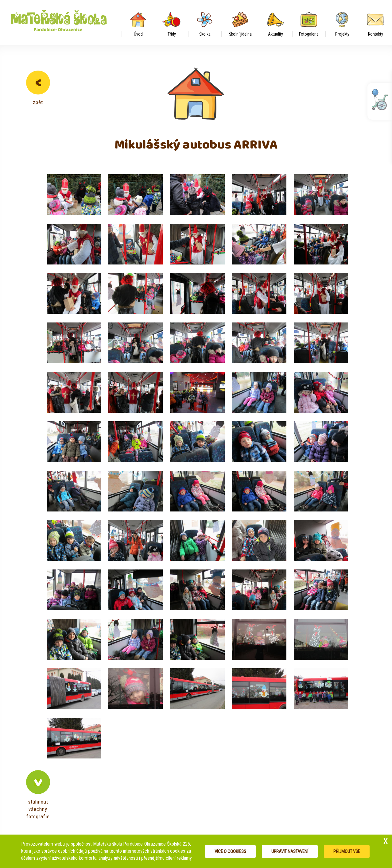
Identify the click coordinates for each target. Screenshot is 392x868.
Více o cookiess (230, 851)
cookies (178, 851)
